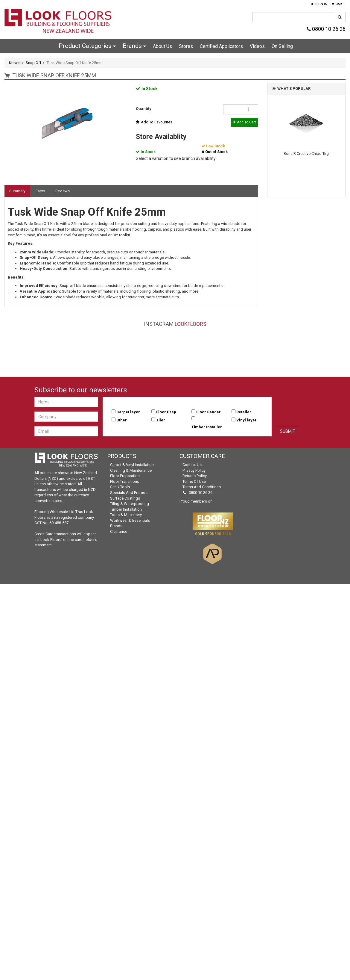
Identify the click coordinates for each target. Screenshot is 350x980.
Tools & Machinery (126, 515)
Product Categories (87, 46)
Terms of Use (194, 481)
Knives (15, 63)
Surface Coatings (125, 498)
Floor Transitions (125, 481)
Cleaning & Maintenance (131, 470)
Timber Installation (126, 509)
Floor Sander (209, 412)
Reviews (63, 191)
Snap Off (34, 63)
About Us (162, 46)
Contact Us (192, 465)
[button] (319, 4)
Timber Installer (207, 427)
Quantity (144, 109)
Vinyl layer (246, 420)
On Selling (282, 46)
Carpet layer (128, 412)
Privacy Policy (194, 470)
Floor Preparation (125, 476)
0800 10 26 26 (326, 29)
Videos (257, 46)
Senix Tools (120, 487)
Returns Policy (195, 476)
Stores (186, 46)
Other (122, 420)
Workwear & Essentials (130, 520)
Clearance (119, 531)
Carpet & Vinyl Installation (132, 465)
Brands (134, 46)
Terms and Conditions (202, 487)
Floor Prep (166, 412)
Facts (40, 191)
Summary (17, 191)
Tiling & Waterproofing (130, 504)
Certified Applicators (221, 46)
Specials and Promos (129, 493)
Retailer (244, 412)
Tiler (161, 420)
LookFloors (191, 324)
